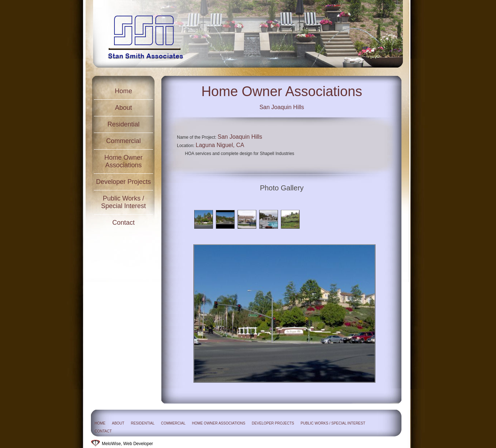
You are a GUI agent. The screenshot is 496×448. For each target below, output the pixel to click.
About (123, 108)
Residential (123, 124)
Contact (123, 223)
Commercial (123, 141)
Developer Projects (123, 182)
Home (123, 91)
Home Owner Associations (123, 161)
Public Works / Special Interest (123, 202)
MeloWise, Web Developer (127, 444)
